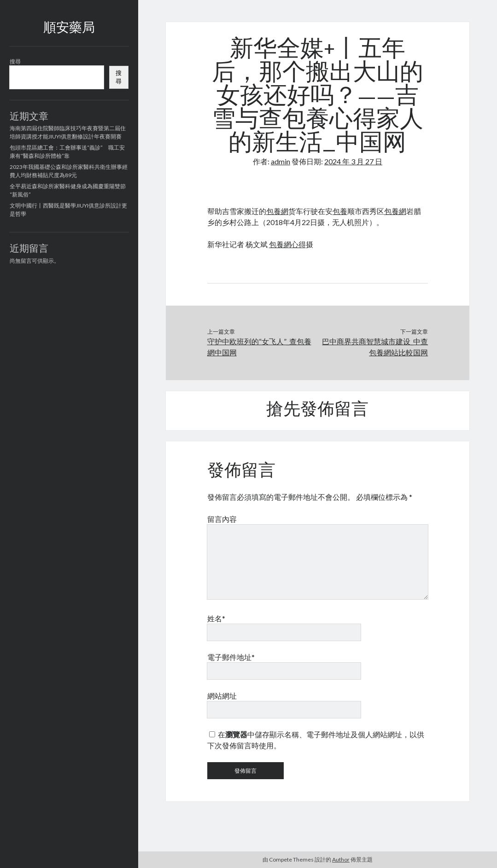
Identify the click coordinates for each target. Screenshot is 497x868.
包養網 (277, 211)
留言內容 (222, 519)
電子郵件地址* (231, 657)
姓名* (216, 618)
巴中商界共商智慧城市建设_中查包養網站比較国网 (375, 347)
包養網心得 (287, 244)
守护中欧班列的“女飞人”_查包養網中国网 (259, 347)
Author (341, 859)
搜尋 (15, 61)
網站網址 (222, 696)
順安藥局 (69, 29)
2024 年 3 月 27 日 (353, 161)
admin (281, 161)
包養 (340, 211)
